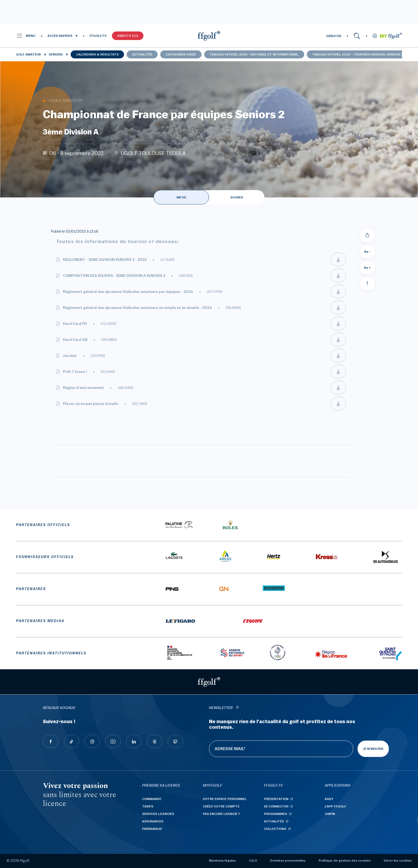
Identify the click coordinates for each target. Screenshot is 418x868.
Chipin (330, 814)
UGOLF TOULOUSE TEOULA (153, 153)
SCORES (237, 197)
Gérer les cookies (398, 861)
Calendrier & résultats (97, 54)
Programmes (276, 814)
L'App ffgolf (335, 806)
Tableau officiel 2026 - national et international (254, 54)
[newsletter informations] (237, 708)
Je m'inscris (373, 749)
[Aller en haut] (367, 284)
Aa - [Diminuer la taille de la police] (367, 252)
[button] (26, 36)
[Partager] (367, 236)
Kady (329, 799)
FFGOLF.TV (98, 36)
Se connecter (276, 806)
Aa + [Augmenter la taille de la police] (367, 268)
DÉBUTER (334, 36)
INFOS (181, 197)
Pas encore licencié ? (221, 814)
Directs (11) (128, 36)
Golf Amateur (28, 54)
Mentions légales (222, 861)
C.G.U (253, 861)
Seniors (56, 54)
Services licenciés (158, 814)
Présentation (276, 799)
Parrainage (152, 829)
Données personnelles (288, 861)
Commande (152, 799)
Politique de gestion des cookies (345, 861)
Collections (275, 829)
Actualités (142, 54)
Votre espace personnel (225, 799)
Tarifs (148, 806)
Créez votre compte (221, 806)
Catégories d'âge (181, 54)
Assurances (153, 821)
